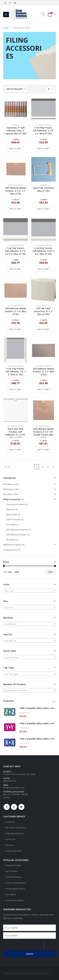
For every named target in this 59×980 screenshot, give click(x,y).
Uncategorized (10, 550)
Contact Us (10, 822)
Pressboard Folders (14, 900)
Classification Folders (15, 889)
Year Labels (11, 894)
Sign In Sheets (11, 871)
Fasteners (15, 125)
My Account (10, 839)
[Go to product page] (16, 109)
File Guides (11, 540)
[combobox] (29, 591)
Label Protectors (43, 306)
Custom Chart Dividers (16, 883)
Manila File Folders (14, 865)
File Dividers (8, 489)
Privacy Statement (13, 851)
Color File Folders (13, 877)
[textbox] (29, 591)
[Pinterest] (15, 3)
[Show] (50, 89)
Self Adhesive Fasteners (17, 530)
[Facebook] (5, 3)
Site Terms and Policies (16, 828)
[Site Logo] (19, 14)
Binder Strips (12, 514)
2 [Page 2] (42, 467)
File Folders (8, 484)
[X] (10, 3)
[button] (6, 14)
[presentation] (23, 945)
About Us (9, 845)
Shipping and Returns (15, 833)
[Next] (53, 467)
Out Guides (11, 524)
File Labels (8, 494)
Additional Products (12, 545)
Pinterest (21, 807)
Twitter (14, 807)
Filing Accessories (12, 499)
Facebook (7, 807)
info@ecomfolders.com (14, 788)
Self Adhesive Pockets (44, 125)
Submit (30, 954)
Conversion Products (16, 504)
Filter (51, 572)
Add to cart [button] (15, 148)
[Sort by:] (16, 89)
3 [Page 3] (48, 467)
